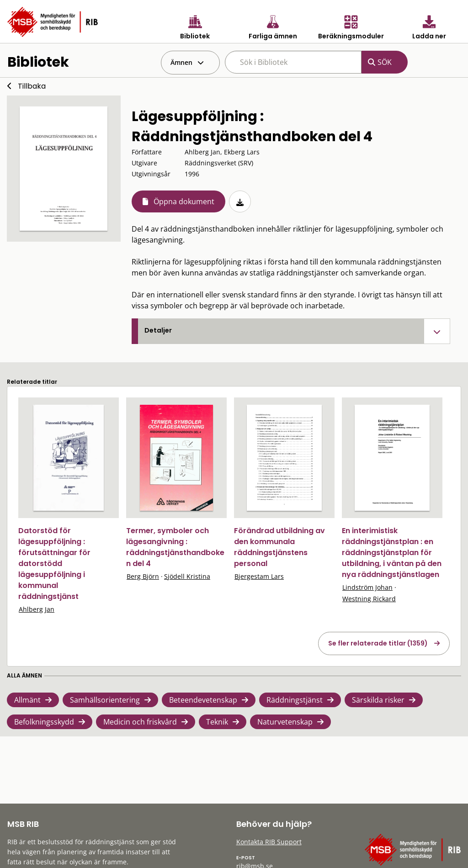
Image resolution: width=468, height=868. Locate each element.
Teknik (217, 722)
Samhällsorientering (105, 700)
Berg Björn (143, 576)
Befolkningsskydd (44, 722)
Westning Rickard (369, 599)
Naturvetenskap (285, 722)
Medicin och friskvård (140, 722)
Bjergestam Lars (259, 576)
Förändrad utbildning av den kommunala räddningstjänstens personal (279, 547)
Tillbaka (32, 86)
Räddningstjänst (295, 700)
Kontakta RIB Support (269, 842)
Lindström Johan (367, 587)
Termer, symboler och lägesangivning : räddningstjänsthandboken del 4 (175, 547)
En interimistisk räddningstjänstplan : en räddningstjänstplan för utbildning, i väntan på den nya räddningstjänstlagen (392, 553)
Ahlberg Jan (37, 609)
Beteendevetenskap (203, 700)
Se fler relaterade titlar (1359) (378, 643)
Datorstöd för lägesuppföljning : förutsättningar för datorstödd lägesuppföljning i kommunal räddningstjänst (54, 564)
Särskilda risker (378, 700)
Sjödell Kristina (187, 576)
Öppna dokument (184, 201)
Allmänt (27, 700)
